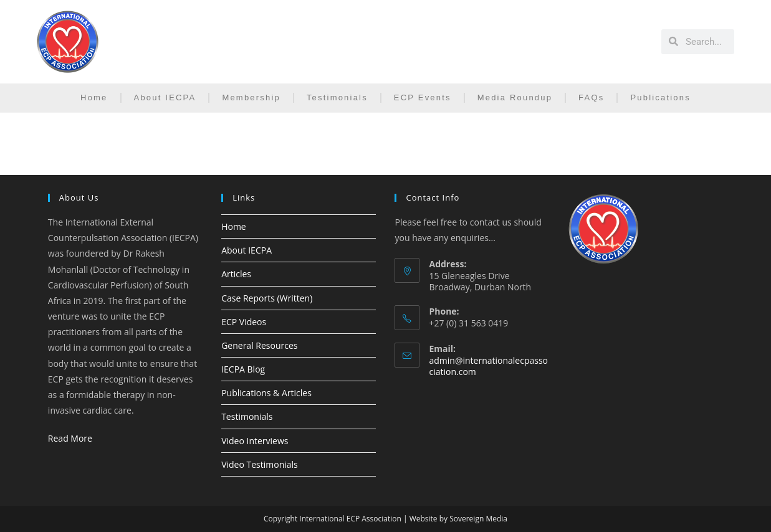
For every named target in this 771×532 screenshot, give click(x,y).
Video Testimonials (260, 464)
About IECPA (165, 97)
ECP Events (423, 97)
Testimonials (337, 97)
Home (94, 97)
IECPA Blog (243, 369)
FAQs (591, 97)
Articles (236, 274)
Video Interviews (255, 441)
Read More (70, 438)
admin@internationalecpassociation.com (488, 366)
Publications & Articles (266, 393)
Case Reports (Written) (267, 298)
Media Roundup (515, 97)
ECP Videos (244, 322)
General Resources (259, 345)
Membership (251, 97)
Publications (660, 97)
